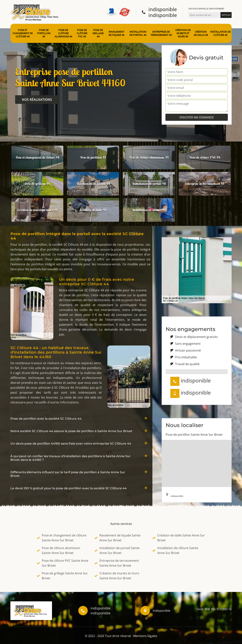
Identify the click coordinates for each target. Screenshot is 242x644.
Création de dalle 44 (201, 33)
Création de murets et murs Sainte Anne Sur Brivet (117, 576)
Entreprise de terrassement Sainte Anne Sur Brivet (117, 563)
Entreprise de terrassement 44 (161, 33)
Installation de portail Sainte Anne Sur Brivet (117, 550)
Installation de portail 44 (138, 33)
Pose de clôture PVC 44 (82, 33)
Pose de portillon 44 (44, 33)
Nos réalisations (37, 100)
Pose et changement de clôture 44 (23, 33)
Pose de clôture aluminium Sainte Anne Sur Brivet (59, 550)
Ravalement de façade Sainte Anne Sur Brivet (118, 538)
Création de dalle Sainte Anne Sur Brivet (179, 538)
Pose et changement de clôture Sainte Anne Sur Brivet (62, 538)
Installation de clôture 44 (220, 33)
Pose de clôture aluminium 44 (63, 33)
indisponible (163, 9)
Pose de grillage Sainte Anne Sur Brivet (62, 576)
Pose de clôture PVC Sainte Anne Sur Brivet (63, 563)
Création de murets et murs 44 (183, 33)
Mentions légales (145, 636)
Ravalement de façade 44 (116, 33)
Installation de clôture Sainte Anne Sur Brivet (175, 550)
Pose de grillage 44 (98, 33)
